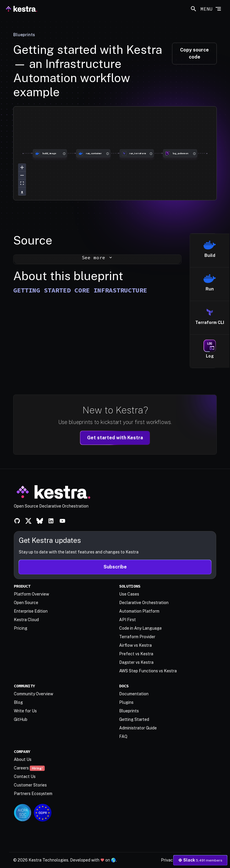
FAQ (123, 736)
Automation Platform (139, 611)
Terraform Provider (137, 637)
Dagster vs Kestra (136, 662)
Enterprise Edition (31, 611)
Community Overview (34, 694)
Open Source (26, 603)
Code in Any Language (140, 628)
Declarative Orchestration (144, 603)
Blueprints (24, 35)
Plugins (126, 702)
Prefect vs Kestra (136, 654)
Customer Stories (30, 785)
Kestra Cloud (26, 620)
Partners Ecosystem (33, 794)
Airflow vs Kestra (135, 645)
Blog (18, 702)
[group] (23, 153)
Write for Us (25, 711)
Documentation (134, 694)
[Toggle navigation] (211, 8)
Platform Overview (31, 594)
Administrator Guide (138, 728)
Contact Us (25, 776)
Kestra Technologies (48, 860)
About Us (23, 759)
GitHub (21, 719)
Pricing (21, 628)
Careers (29, 768)
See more (97, 257)
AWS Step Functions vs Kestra (148, 671)
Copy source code (194, 53)
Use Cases (129, 594)
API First (127, 620)
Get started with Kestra (115, 438)
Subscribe (115, 567)
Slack (200, 860)
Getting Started (134, 719)
